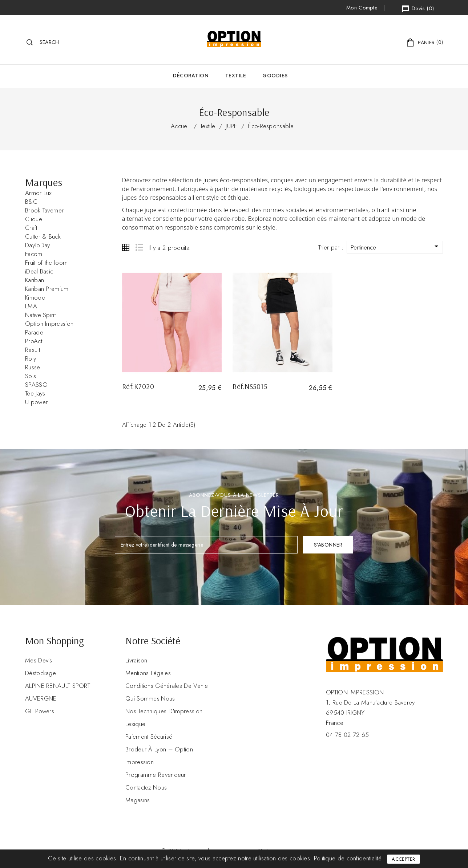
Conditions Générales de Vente (167, 686)
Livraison (136, 660)
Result (33, 350)
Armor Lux (39, 193)
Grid (126, 247)
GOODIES (275, 76)
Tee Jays (35, 393)
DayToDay (37, 245)
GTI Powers (40, 711)
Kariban (35, 280)
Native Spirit (40, 315)
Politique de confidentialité (348, 858)
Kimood (35, 297)
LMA (31, 306)
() (417, 9)
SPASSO (36, 385)
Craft (31, 228)
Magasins (138, 800)
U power (36, 402)
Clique (34, 219)
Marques (44, 182)
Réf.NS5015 (250, 386)
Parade (34, 332)
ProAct (34, 341)
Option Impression (49, 324)
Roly (31, 358)
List (139, 247)
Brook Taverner (44, 210)
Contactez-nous (146, 787)
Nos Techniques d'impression (164, 711)
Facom (34, 254)
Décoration (191, 76)
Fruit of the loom (46, 263)
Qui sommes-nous (150, 698)
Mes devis (39, 660)
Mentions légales (148, 673)
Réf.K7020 (138, 386)
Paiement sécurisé (149, 737)
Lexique (135, 724)
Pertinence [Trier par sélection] (396, 247)
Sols (31, 376)
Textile (236, 76)
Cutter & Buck (43, 236)
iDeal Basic (39, 271)
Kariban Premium (47, 289)
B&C (31, 202)
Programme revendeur (156, 775)
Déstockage (41, 673)
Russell (34, 367)
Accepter (403, 859)
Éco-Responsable (271, 126)
